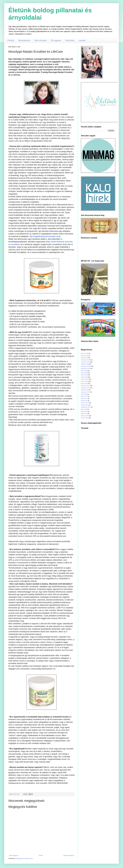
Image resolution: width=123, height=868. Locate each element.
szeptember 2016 (86, 407)
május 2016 (84, 411)
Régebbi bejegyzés (69, 855)
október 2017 (85, 390)
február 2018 (85, 381)
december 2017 (85, 386)
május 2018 (84, 375)
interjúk (82, 40)
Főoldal (11, 40)
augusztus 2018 (85, 368)
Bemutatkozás (24, 40)
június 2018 (84, 373)
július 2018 (84, 371)
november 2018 (85, 362)
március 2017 (85, 403)
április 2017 (84, 401)
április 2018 (84, 377)
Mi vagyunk (56, 40)
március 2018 (85, 379)
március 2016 (85, 416)
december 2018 (85, 360)
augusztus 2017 (85, 392)
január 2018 (84, 384)
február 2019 (85, 356)
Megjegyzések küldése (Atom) (24, 859)
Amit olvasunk (40, 40)
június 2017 (84, 396)
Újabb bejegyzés (14, 855)
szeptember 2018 (86, 366)
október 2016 (85, 405)
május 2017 (84, 399)
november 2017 (85, 388)
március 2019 (85, 353)
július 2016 (84, 409)
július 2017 (84, 394)
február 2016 (85, 418)
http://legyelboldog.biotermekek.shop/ (45, 236)
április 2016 (84, 414)
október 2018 (85, 364)
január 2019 (84, 358)
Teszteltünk (70, 40)
